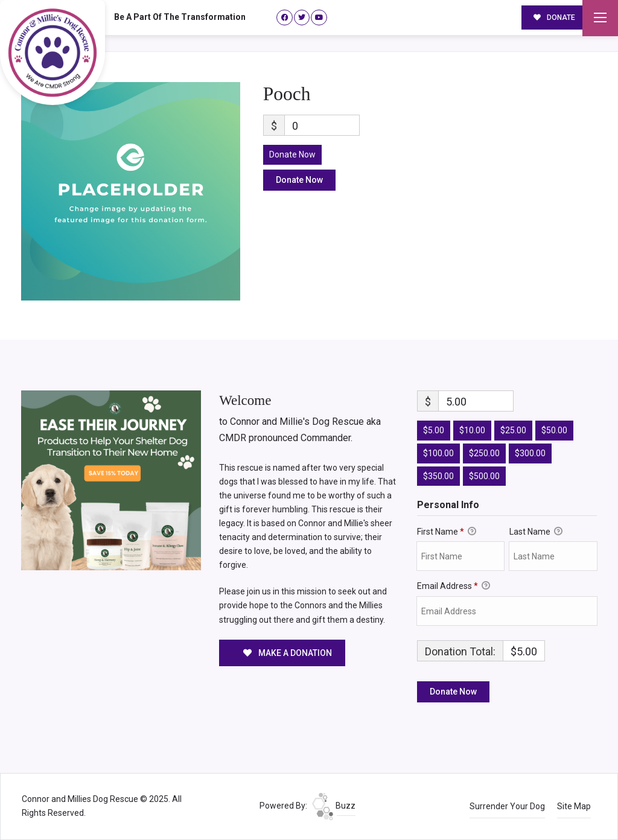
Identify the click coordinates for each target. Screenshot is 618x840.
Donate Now (292, 154)
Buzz (334, 806)
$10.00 (472, 430)
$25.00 (513, 430)
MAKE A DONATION (288, 653)
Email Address (454, 587)
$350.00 (438, 476)
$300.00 (530, 453)
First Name (447, 532)
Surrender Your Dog (507, 806)
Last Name (536, 532)
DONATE (555, 17)
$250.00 (484, 453)
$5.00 (434, 430)
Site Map (574, 806)
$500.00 (484, 476)
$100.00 (438, 453)
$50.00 (554, 430)
